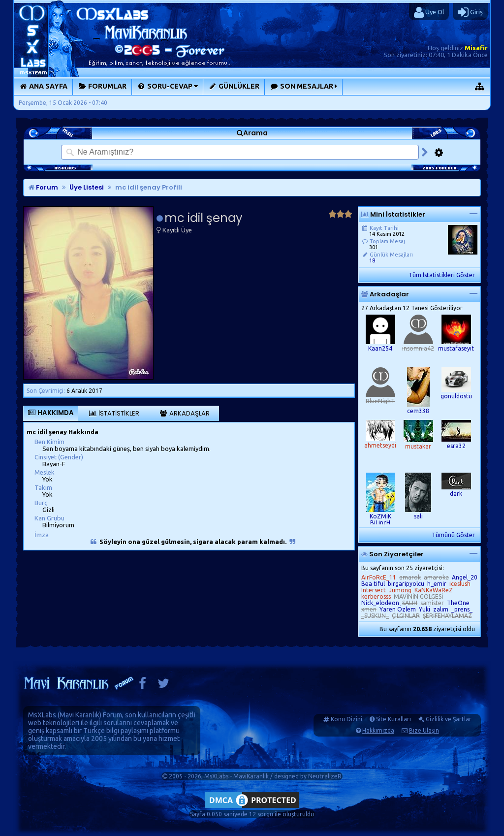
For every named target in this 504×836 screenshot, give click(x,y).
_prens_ (462, 609)
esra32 (456, 446)
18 (372, 260)
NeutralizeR (325, 776)
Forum (43, 187)
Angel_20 (465, 577)
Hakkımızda (378, 730)
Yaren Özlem (398, 609)
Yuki (425, 609)
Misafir (476, 48)
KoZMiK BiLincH (380, 519)
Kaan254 (380, 348)
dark (456, 494)
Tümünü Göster (453, 535)
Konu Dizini (346, 719)
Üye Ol (429, 12)
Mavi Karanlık (79, 715)
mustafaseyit (456, 348)
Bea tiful (373, 584)
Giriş (470, 12)
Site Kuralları (394, 719)
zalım (441, 609)
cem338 (418, 411)
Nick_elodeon (380, 603)
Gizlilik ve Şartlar (449, 719)
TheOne (458, 603)
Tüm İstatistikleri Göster (442, 275)
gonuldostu (456, 396)
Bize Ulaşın (424, 730)
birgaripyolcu (406, 584)
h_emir (437, 584)
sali (418, 516)
